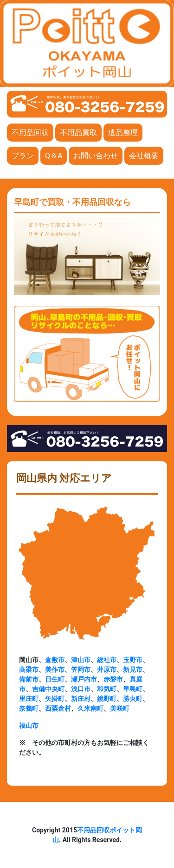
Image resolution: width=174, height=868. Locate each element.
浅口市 (81, 689)
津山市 (81, 660)
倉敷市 (55, 660)
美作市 (55, 670)
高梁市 (29, 670)
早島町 (133, 689)
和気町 (107, 689)
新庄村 (81, 699)
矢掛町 (55, 699)
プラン (23, 156)
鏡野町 (107, 699)
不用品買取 (78, 133)
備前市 (29, 679)
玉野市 (133, 660)
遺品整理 (123, 133)
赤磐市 (113, 679)
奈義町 (29, 708)
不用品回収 (30, 133)
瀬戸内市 (84, 679)
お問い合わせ (96, 156)
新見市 (133, 670)
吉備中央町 (48, 689)
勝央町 (133, 699)
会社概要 (144, 156)
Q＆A (54, 156)
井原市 (107, 670)
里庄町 (29, 699)
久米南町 (90, 708)
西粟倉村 (58, 708)
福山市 (29, 725)
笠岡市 (81, 670)
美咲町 (120, 708)
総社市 (107, 660)
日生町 (55, 679)
